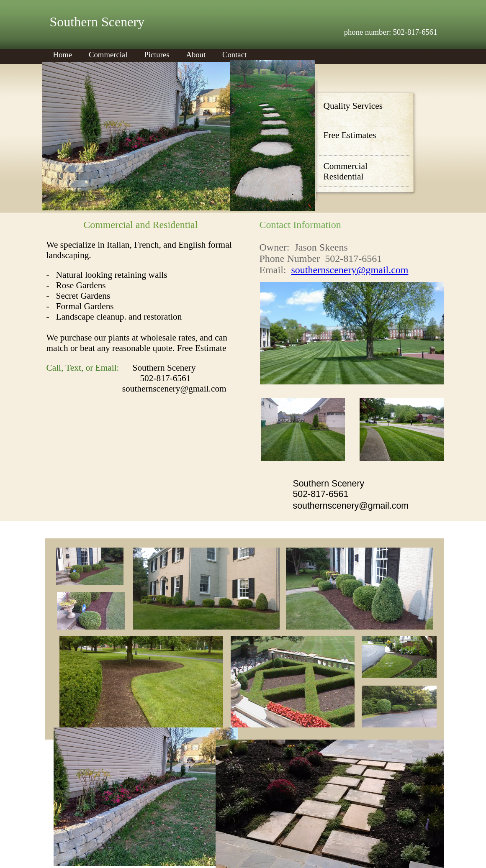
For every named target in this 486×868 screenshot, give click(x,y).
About (196, 55)
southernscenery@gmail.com (350, 270)
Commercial (108, 55)
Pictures (157, 55)
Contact (234, 55)
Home (63, 55)
